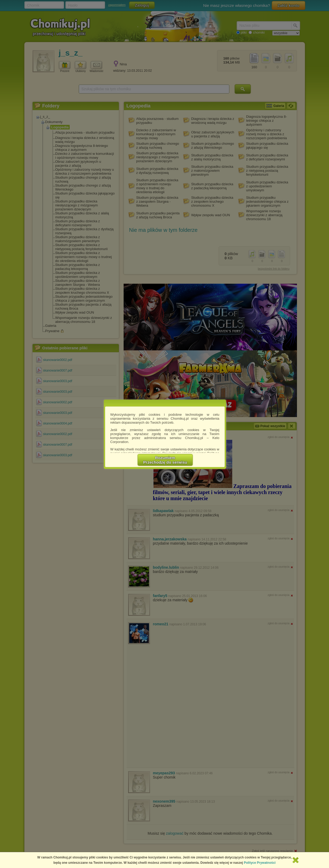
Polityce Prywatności (260, 863)
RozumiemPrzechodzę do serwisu (165, 460)
